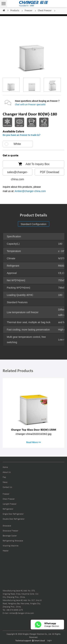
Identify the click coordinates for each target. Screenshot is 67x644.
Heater (6, 551)
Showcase (7, 526)
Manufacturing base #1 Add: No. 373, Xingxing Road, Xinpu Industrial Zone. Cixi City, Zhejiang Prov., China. (21, 594)
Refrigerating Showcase (13, 541)
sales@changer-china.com (17, 173)
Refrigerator (8, 509)
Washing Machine (11, 546)
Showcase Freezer (10, 531)
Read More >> (34, 442)
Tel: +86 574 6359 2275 (13, 610)
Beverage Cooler (10, 536)
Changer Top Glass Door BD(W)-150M (34, 430)
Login (49, 641)
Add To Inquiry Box (33, 164)
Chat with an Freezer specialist (30, 105)
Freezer (28, 11)
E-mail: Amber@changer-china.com (18, 613)
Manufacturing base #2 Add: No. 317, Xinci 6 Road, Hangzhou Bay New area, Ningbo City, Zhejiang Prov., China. (22, 604)
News (5, 482)
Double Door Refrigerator (14, 519)
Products (15, 11)
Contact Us (7, 487)
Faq (4, 477)
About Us (7, 472)
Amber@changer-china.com (30, 191)
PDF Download (49, 172)
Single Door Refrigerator (13, 514)
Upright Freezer (10, 504)
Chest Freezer (45, 11)
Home (4, 11)
